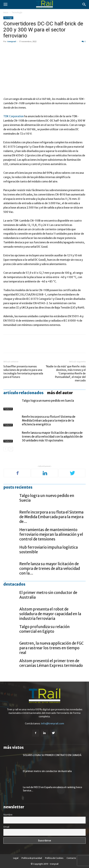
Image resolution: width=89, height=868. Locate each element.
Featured (8, 409)
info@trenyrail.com (53, 724)
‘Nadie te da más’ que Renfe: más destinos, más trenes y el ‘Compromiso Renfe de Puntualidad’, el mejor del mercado (66, 373)
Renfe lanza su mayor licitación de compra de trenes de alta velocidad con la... (50, 569)
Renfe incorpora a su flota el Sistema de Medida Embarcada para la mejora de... (51, 517)
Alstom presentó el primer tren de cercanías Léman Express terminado (51, 663)
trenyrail (12, 41)
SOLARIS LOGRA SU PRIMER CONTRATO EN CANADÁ (52, 755)
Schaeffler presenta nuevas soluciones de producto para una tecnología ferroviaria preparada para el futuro (23, 372)
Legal (16, 858)
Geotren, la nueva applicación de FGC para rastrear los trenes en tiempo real (51, 648)
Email (6, 827)
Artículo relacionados (23, 393)
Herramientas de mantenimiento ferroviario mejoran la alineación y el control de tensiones (51, 534)
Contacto (71, 858)
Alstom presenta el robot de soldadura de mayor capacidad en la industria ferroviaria (50, 614)
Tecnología (17, 12)
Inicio (6, 12)
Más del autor (60, 393)
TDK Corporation (14, 116)
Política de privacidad (32, 858)
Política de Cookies (54, 858)
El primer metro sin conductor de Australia (47, 771)
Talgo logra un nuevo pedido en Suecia (48, 401)
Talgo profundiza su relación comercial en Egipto (44, 629)
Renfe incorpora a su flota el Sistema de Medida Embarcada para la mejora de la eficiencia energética (49, 421)
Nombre (8, 815)
